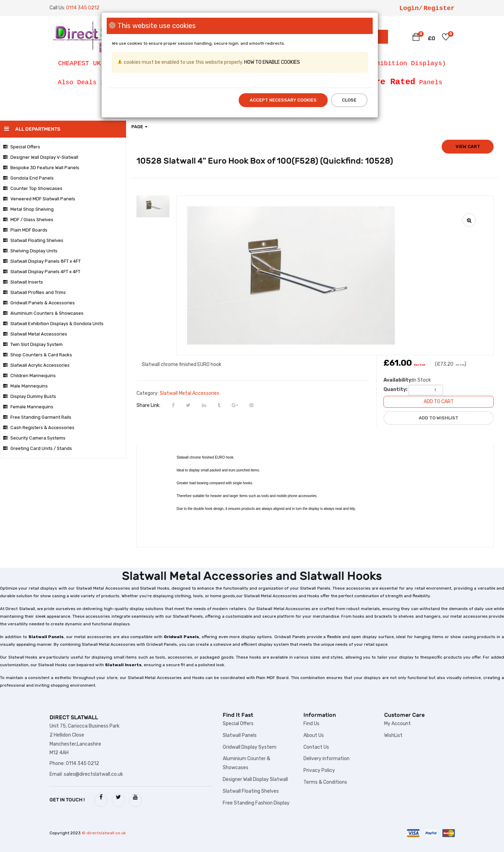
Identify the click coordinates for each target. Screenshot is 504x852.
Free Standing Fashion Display (256, 803)
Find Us (311, 724)
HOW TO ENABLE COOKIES (272, 62)
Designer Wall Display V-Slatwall (41, 157)
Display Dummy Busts (30, 396)
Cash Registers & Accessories (39, 428)
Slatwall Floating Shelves (33, 240)
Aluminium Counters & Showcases (43, 313)
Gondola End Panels (28, 178)
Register (439, 8)
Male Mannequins (25, 386)
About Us (314, 735)
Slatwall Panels (46, 637)
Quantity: (395, 389)
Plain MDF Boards (25, 230)
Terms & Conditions (325, 782)
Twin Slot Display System (33, 344)
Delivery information (326, 759)
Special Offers (22, 147)
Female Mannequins (28, 407)
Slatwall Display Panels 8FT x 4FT (42, 261)
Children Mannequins (29, 376)
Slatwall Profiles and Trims (34, 292)
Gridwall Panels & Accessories (39, 303)
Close (349, 100)
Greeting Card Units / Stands (38, 448)
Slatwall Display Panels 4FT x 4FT (42, 272)
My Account (397, 724)
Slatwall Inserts (23, 282)
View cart (468, 146)
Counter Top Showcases (33, 188)
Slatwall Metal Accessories (35, 334)
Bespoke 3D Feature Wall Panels (41, 168)
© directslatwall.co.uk (104, 833)
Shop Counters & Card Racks (38, 355)
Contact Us (316, 747)
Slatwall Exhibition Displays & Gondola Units (53, 324)
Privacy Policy (319, 770)
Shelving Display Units (30, 251)
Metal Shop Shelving (28, 209)
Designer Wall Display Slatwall (255, 779)
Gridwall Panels (182, 637)
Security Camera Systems (34, 438)
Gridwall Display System (250, 747)
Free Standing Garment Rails (37, 417)
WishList (393, 735)
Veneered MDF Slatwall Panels (39, 199)
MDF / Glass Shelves (28, 220)
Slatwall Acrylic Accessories (36, 365)
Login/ (411, 8)
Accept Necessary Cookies (283, 100)
